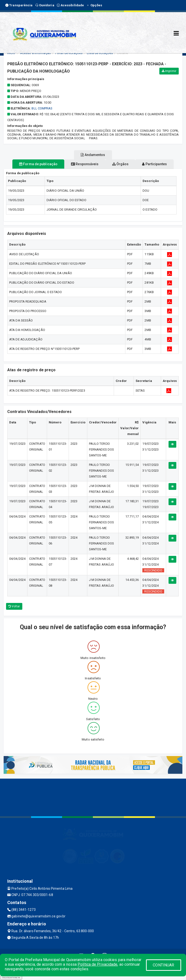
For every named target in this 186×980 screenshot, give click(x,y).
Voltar (14, 606)
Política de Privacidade (97, 964)
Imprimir (169, 71)
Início (11, 53)
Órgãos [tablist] (121, 164)
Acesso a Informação (36, 53)
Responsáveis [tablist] (85, 164)
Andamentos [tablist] (93, 155)
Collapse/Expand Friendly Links (11, 978)
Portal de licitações (69, 53)
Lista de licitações (100, 53)
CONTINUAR (163, 965)
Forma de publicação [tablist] (38, 164)
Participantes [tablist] (154, 164)
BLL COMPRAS (42, 108)
